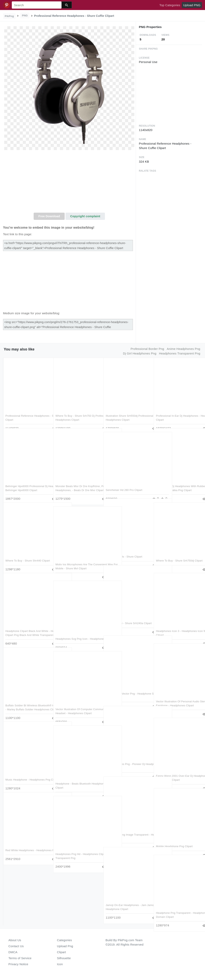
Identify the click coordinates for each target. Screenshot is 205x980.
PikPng (9, 16)
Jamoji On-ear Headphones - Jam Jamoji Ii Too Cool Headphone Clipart (126, 901)
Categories (65, 940)
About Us (15, 940)
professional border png (147, 349)
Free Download (49, 216)
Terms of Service (20, 958)
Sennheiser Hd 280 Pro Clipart (124, 482)
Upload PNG (192, 5)
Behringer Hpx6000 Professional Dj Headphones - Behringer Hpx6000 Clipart (26, 482)
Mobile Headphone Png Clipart (174, 838)
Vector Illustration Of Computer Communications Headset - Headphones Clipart (74, 705)
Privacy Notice (18, 964)
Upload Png (65, 946)
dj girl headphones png (140, 353)
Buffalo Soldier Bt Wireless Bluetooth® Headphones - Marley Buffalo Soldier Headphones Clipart (26, 701)
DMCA (13, 952)
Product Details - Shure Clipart (124, 548)
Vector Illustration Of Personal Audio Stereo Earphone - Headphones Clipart (178, 697)
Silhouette (64, 958)
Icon (60, 964)
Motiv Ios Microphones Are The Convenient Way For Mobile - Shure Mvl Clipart (77, 560)
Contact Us (16, 946)
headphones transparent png (180, 353)
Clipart (62, 952)
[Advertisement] (69, 183)
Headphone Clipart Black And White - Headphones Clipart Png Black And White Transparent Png (27, 627)
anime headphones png (183, 349)
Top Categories (170, 5)
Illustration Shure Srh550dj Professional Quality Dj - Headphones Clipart (122, 411)
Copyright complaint (85, 216)
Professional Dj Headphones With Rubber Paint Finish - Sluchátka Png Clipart (178, 482)
